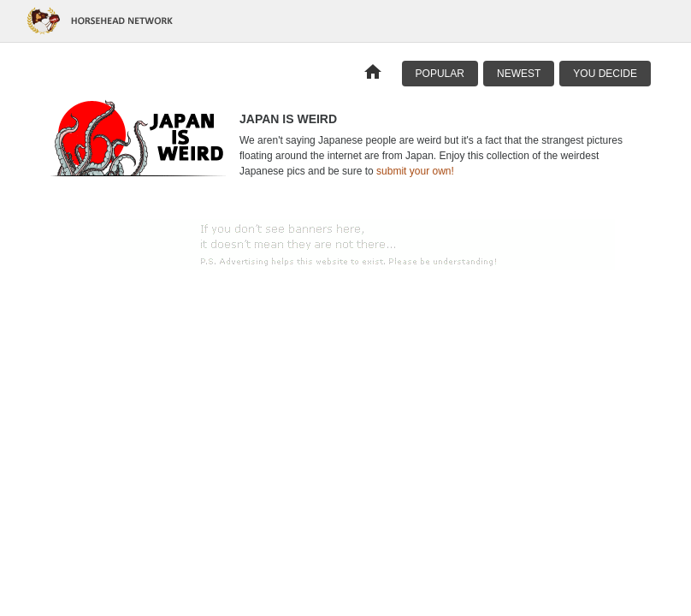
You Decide (605, 74)
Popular (440, 74)
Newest (519, 74)
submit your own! (415, 171)
